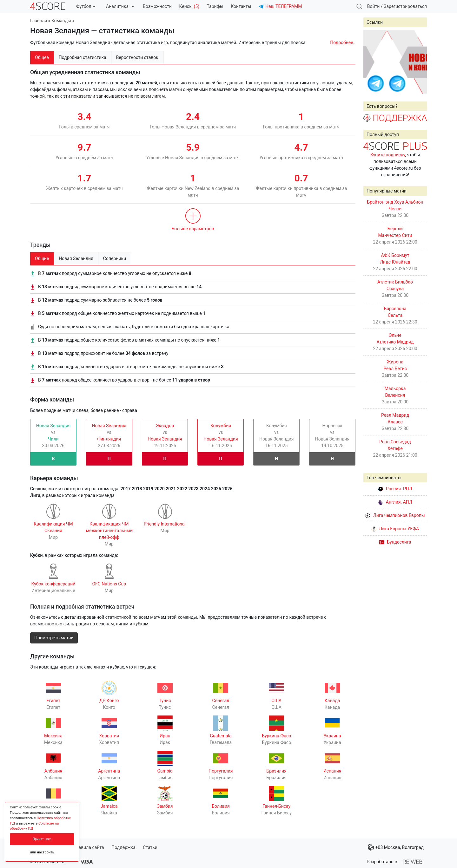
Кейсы (189, 6)
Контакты (241, 6)
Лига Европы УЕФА (395, 529)
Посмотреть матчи (54, 638)
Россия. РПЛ (395, 489)
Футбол (86, 6)
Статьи (150, 847)
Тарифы (215, 6)
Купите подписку (388, 155)
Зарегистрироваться (405, 6)
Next (419, 62)
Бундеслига (395, 542)
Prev (372, 62)
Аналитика (120, 6)
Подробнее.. (343, 42)
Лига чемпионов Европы (395, 515)
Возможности (157, 6)
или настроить (42, 852)
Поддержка (123, 847)
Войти (374, 6)
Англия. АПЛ (395, 502)
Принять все (42, 839)
